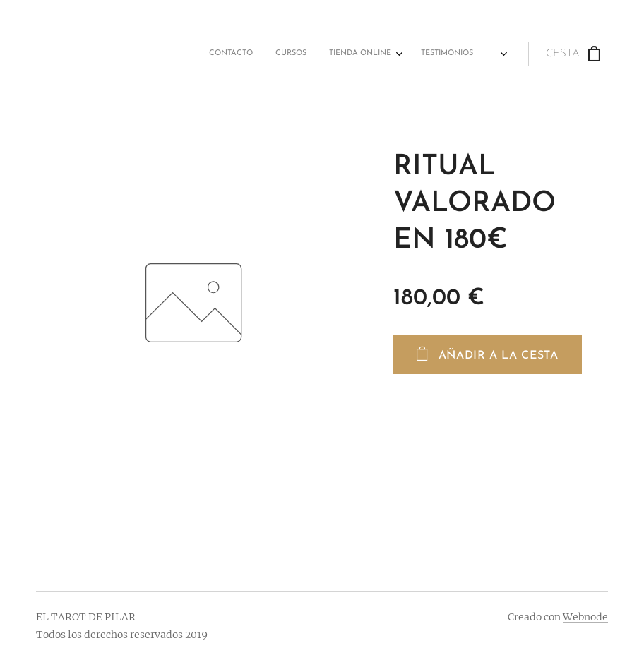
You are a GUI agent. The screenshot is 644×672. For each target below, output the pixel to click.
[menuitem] (289, 54)
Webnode (585, 617)
